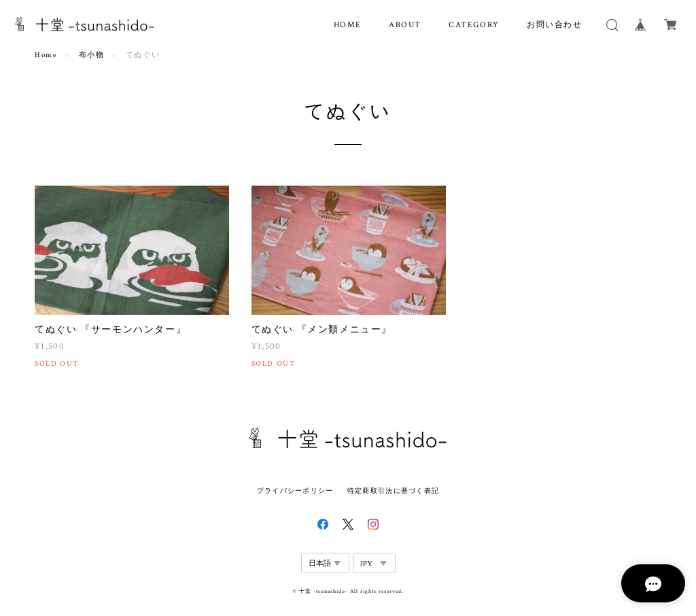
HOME (348, 25)
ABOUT (405, 25)
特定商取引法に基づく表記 (393, 491)
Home (46, 55)
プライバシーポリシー (295, 491)
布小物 (92, 55)
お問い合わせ (555, 25)
